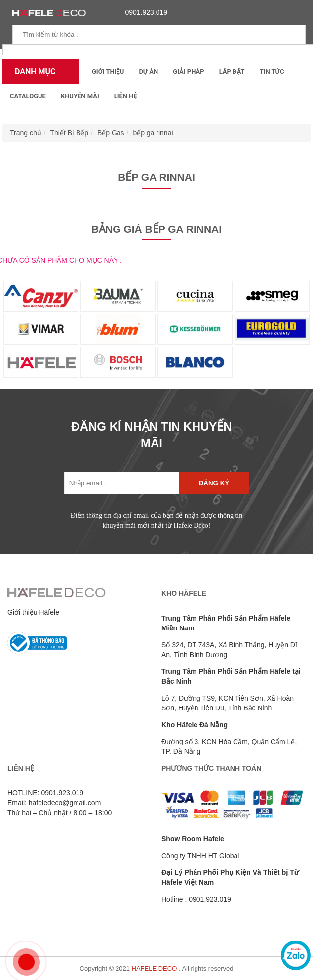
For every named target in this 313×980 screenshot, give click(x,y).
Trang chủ (26, 133)
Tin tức (272, 71)
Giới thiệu (108, 71)
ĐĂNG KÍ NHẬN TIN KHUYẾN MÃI (151, 435)
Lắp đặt (232, 71)
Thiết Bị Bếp (70, 133)
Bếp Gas (111, 133)
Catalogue (28, 96)
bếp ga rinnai (153, 133)
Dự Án (148, 71)
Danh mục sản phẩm (33, 75)
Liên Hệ (126, 96)
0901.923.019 (144, 12)
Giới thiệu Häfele (33, 612)
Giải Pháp (188, 71)
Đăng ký (214, 483)
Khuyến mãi (80, 96)
